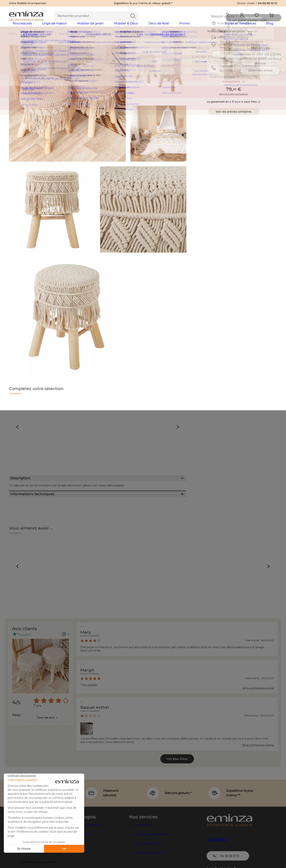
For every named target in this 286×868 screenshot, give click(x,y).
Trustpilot (217, 860)
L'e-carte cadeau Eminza (146, 864)
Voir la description (205, 80)
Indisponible (234, 88)
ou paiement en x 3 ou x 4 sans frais (234, 108)
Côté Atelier (83, 855)
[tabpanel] (110, 27)
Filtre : (17, 736)
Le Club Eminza (139, 845)
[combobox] (47, 738)
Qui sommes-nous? (88, 845)
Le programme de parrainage (149, 855)
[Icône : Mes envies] (273, 63)
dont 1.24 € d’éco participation (234, 100)
